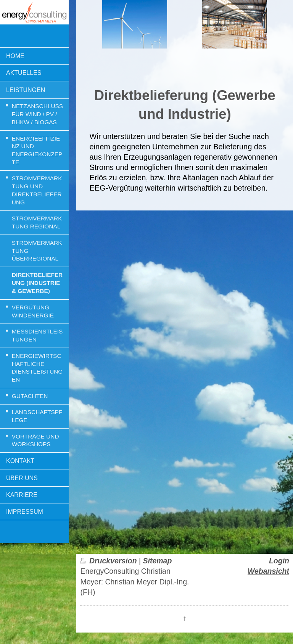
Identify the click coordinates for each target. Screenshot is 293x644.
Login (279, 561)
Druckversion (109, 561)
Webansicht (268, 571)
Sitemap (157, 561)
